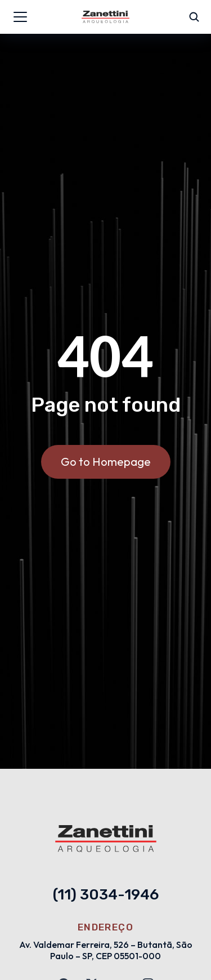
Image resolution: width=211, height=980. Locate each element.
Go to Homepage (106, 462)
